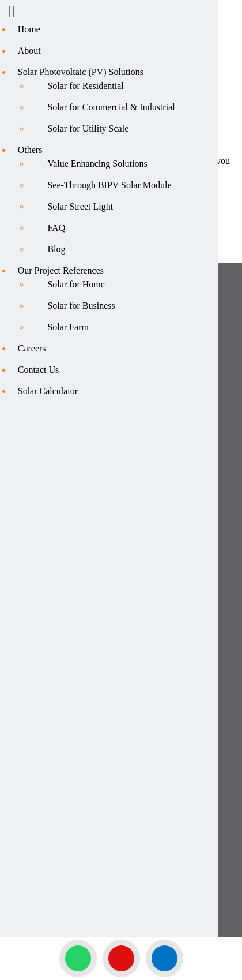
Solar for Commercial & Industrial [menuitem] (111, 107)
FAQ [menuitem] (56, 228)
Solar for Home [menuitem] (76, 284)
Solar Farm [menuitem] (68, 327)
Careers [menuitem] (32, 348)
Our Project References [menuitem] (61, 270)
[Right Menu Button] (12, 14)
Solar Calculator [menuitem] (48, 391)
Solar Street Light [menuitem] (80, 206)
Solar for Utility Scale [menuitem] (88, 128)
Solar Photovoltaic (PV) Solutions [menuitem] (81, 72)
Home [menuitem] (29, 29)
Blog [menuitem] (56, 249)
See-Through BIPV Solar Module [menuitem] (109, 185)
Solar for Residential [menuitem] (85, 86)
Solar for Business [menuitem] (81, 306)
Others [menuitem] (30, 150)
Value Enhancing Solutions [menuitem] (97, 164)
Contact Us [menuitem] (39, 370)
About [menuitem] (29, 51)
